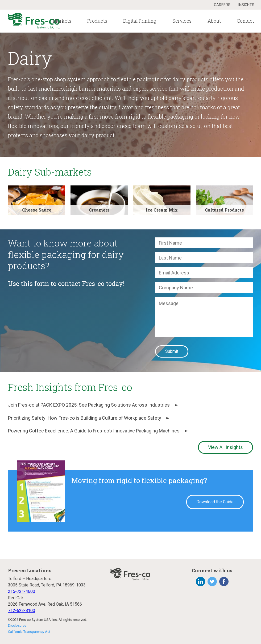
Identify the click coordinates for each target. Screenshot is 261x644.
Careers (222, 5)
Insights (246, 5)
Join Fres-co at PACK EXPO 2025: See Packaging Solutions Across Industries (93, 405)
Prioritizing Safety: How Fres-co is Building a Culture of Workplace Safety (89, 418)
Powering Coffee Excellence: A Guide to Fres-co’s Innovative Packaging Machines (98, 431)
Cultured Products (224, 210)
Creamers (99, 210)
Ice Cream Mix (162, 210)
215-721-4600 (22, 591)
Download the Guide (215, 502)
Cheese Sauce (37, 210)
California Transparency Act (29, 632)
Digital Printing (140, 21)
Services (182, 21)
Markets (62, 21)
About (214, 21)
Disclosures (17, 625)
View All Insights (225, 447)
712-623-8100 (22, 611)
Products (97, 21)
